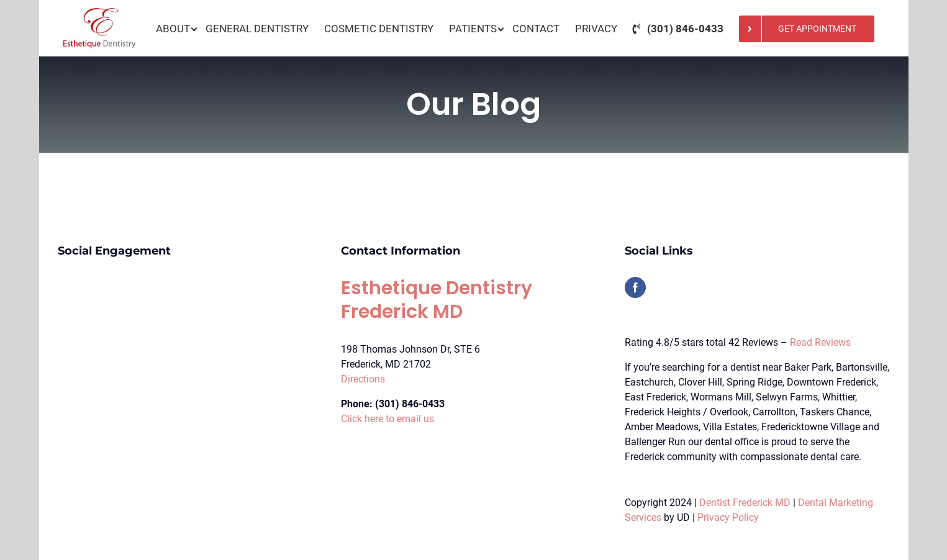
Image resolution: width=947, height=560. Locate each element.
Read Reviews (820, 342)
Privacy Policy (728, 517)
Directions (363, 379)
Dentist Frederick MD (745, 503)
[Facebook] (635, 287)
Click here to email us (387, 419)
